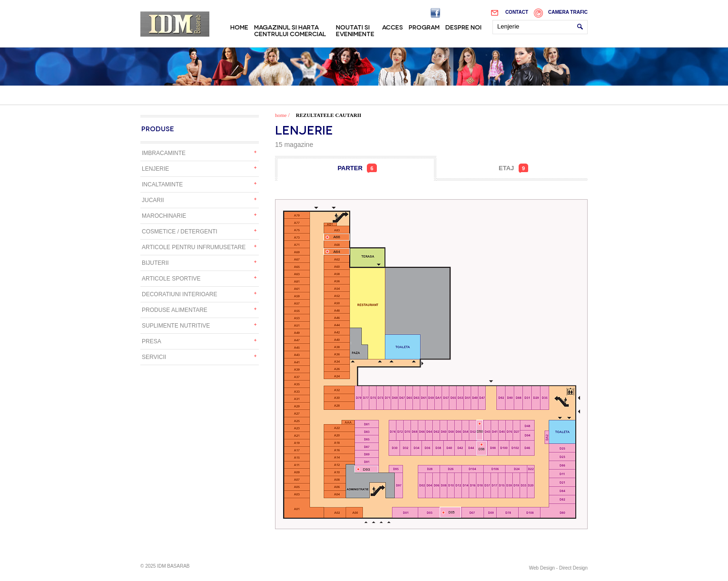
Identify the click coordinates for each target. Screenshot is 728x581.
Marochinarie (164, 216)
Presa (152, 341)
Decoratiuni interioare (179, 294)
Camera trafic (568, 12)
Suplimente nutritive (176, 326)
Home (239, 27)
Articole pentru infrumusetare (194, 247)
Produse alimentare (175, 310)
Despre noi (463, 27)
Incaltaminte (162, 184)
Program (424, 27)
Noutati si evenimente (355, 30)
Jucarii (153, 200)
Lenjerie (155, 169)
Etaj (513, 168)
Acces (393, 27)
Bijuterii (155, 263)
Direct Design (573, 568)
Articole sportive (171, 279)
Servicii (154, 357)
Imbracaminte (164, 153)
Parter (357, 168)
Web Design (542, 568)
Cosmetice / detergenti (180, 232)
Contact (517, 12)
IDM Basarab (175, 24)
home (281, 115)
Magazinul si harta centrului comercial (290, 30)
